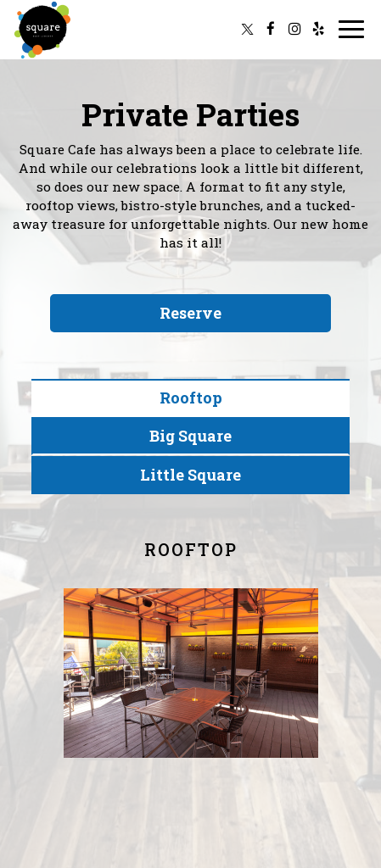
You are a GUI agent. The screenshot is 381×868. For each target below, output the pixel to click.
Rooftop (191, 398)
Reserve (190, 313)
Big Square (190, 436)
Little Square (190, 475)
